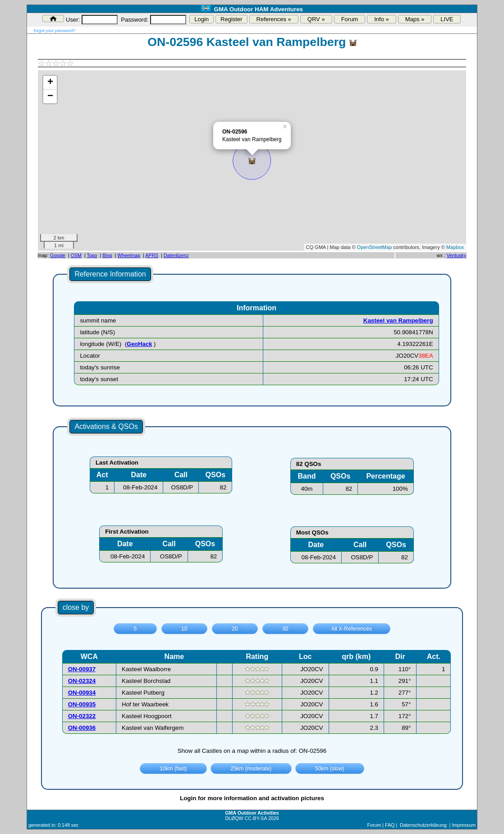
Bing (107, 255)
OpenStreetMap (375, 247)
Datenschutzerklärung (423, 825)
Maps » (415, 19)
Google (58, 255)
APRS (152, 255)
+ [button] (50, 83)
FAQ (390, 825)
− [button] (50, 97)
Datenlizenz (176, 255)
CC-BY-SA (256, 818)
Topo (92, 255)
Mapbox (455, 247)
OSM (76, 255)
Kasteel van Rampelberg (398, 320)
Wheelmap (129, 255)
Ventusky (456, 255)
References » (274, 19)
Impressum (464, 825)
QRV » (316, 19)
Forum (350, 19)
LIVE (447, 19)
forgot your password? (55, 31)
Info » (382, 19)
